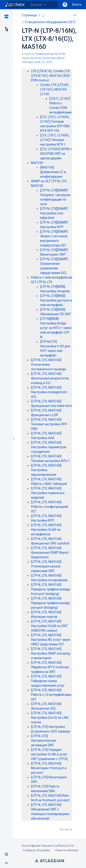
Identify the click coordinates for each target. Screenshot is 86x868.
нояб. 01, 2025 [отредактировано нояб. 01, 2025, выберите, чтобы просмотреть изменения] (44, 62)
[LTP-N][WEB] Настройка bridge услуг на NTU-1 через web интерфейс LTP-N (56, 328)
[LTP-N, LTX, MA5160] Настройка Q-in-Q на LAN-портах (50, 718)
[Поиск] (11, 5)
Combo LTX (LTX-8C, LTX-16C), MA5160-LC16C (55, 89)
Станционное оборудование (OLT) (50, 22)
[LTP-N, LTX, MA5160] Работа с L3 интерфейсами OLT (51, 695)
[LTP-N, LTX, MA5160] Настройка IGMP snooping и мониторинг (50, 653)
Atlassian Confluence (54, 846)
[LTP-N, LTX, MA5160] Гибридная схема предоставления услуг (48, 681)
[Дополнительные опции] (75, 15)
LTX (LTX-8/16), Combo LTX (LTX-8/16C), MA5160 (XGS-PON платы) (51, 76)
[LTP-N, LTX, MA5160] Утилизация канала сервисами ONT (46, 566)
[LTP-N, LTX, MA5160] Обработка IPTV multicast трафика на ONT (50, 667)
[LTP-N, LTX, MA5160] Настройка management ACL (49, 392)
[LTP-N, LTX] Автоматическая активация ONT (43, 741)
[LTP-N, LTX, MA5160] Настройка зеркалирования (46, 470)
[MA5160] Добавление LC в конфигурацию (53, 172)
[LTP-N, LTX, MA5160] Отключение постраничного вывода (49, 365)
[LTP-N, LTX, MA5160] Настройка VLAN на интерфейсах (46, 530)
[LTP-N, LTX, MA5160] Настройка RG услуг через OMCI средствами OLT (51, 640)
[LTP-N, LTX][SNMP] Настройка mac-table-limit (54, 213)
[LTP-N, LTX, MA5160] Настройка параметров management (49, 447)
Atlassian (49, 860)
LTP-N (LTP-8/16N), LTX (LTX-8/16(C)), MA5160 (49, 39)
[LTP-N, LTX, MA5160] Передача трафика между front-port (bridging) (50, 589)
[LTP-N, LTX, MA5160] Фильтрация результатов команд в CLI (50, 378)
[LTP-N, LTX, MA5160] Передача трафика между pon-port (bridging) (50, 603)
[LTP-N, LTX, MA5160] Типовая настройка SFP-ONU (49, 424)
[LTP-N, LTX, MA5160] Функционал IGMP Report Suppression (50, 553)
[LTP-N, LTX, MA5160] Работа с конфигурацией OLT (50, 507)
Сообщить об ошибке (36, 850)
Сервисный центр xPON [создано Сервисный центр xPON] (50, 54)
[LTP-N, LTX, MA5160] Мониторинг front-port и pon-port (49, 768)
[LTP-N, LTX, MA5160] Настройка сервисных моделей (48, 493)
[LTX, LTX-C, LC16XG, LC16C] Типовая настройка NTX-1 (55, 140)
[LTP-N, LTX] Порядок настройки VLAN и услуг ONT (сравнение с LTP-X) (49, 754)
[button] (65, 5)
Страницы (29, 15)
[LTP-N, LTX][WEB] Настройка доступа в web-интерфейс (56, 300)
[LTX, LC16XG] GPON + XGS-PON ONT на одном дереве (56, 154)
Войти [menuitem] (77, 5)
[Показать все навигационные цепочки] (43, 15)
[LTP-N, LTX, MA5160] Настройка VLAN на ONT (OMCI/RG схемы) (49, 626)
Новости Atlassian (67, 850)
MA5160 (37, 163)
